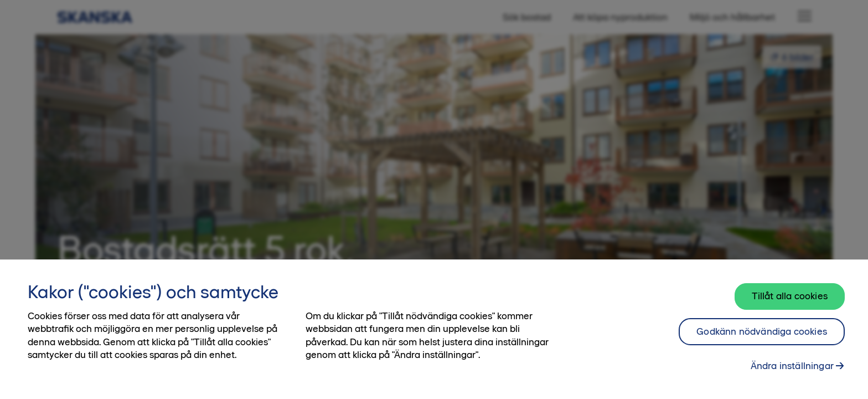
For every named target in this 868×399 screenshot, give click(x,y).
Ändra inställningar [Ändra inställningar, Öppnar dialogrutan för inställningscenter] (792, 366)
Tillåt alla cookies (790, 296)
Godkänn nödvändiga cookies (762, 331)
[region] (434, 329)
